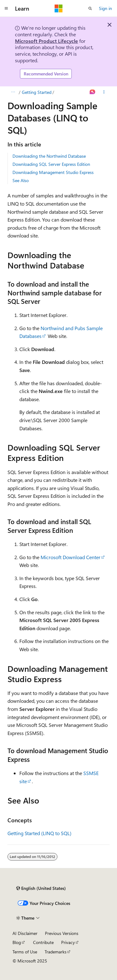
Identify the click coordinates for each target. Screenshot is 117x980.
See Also (21, 180)
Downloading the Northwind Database (49, 156)
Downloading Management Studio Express (53, 172)
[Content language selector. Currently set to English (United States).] (41, 888)
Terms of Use (25, 952)
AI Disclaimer (25, 933)
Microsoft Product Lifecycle (46, 41)
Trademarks (56, 952)
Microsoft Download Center (71, 557)
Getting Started (37, 92)
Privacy (68, 942)
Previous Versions (62, 933)
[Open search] (90, 8)
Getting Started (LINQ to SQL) (39, 833)
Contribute (43, 942)
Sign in (105, 8)
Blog (17, 942)
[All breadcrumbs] (13, 92)
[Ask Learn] (93, 92)
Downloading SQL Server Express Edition (51, 164)
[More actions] (104, 92)
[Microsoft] (59, 8)
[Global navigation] (6, 8)
